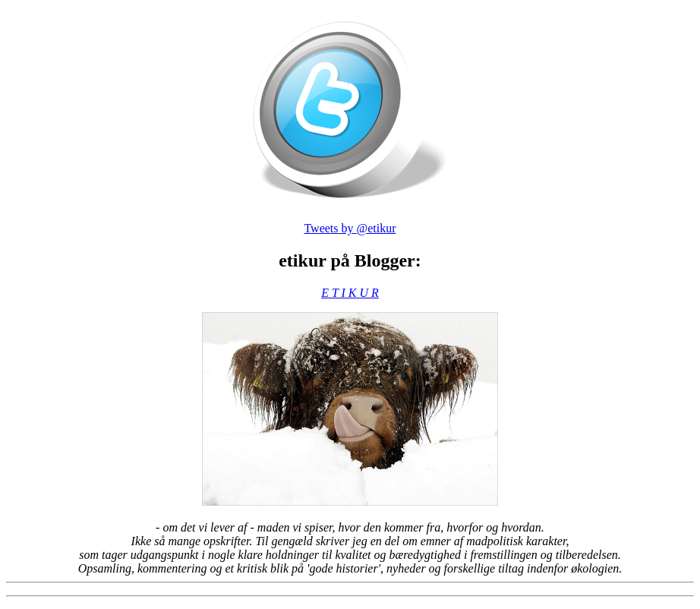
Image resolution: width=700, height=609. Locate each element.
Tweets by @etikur (350, 228)
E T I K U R (350, 293)
